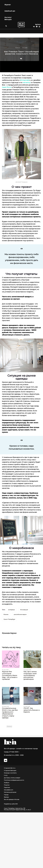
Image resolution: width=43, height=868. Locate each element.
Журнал (8, 5)
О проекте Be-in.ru (10, 768)
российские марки (20, 614)
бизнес (6, 614)
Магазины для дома (10, 792)
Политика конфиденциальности (14, 780)
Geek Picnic (7, 87)
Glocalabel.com (9, 790)
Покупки (7, 785)
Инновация (24, 610)
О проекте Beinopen (10, 771)
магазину (27, 83)
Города (6, 795)
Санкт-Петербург (9, 619)
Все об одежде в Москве (12, 799)
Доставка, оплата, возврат (12, 778)
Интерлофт (25, 80)
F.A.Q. (6, 775)
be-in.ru (38, 24)
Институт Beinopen (8, 18)
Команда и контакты (10, 773)
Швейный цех (10, 11)
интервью (11, 610)
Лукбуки (7, 783)
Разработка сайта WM (11, 804)
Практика (7, 787)
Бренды (6, 797)
